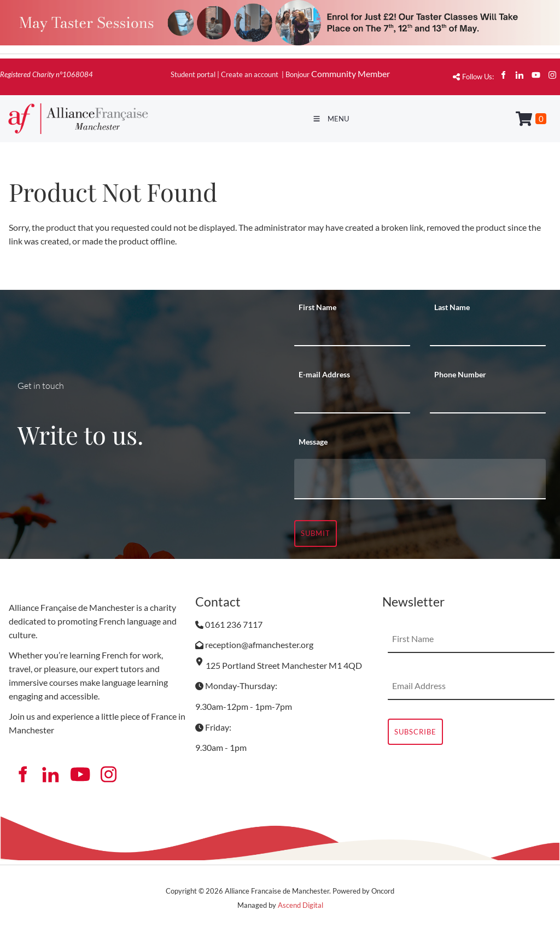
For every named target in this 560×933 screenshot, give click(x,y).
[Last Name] (488, 333)
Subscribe (415, 732)
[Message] (420, 479)
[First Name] (352, 333)
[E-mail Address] (352, 400)
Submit (316, 533)
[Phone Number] (488, 400)
